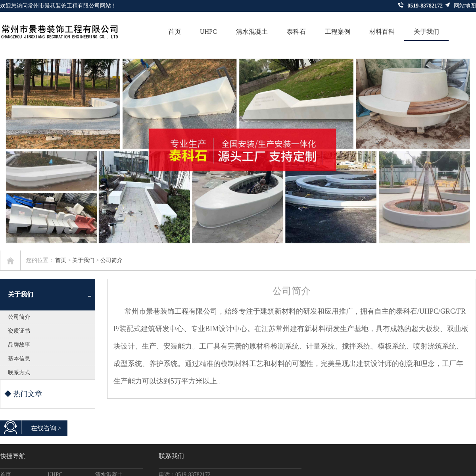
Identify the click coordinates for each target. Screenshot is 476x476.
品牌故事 (19, 345)
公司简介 (111, 260)
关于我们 (426, 32)
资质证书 (19, 331)
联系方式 (19, 373)
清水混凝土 (252, 32)
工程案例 (338, 32)
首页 (175, 32)
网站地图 (460, 6)
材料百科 (382, 32)
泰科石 (296, 32)
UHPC (208, 32)
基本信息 (19, 359)
